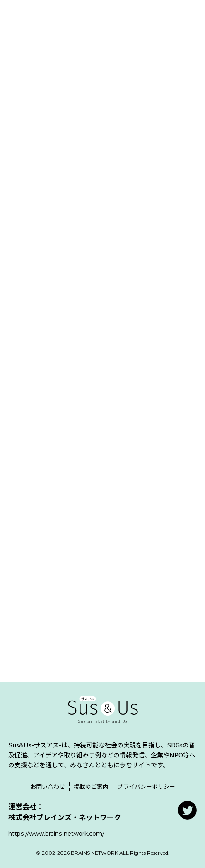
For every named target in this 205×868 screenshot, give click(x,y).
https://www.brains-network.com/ (56, 834)
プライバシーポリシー (146, 786)
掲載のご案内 (91, 786)
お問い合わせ (48, 786)
